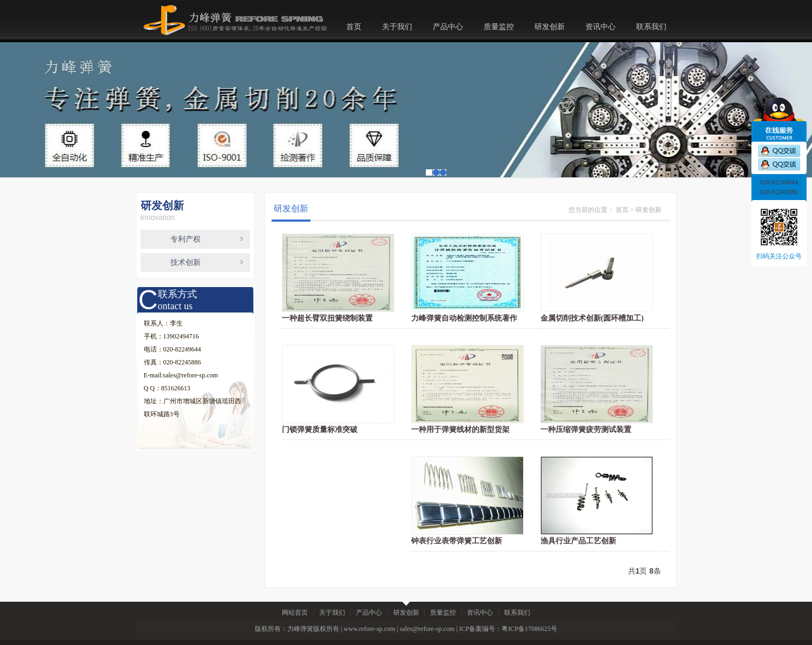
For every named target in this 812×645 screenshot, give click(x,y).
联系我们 (651, 27)
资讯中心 (600, 27)
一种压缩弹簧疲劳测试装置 (586, 430)
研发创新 (550, 27)
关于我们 (397, 27)
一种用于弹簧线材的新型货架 (460, 430)
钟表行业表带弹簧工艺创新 (457, 541)
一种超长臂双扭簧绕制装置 (327, 318)
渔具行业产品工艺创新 (578, 541)
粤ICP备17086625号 (529, 629)
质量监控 (499, 27)
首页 (354, 27)
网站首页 (295, 613)
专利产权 (186, 239)
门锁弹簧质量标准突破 (320, 430)
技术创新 (186, 262)
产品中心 (448, 27)
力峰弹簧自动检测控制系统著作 (464, 318)
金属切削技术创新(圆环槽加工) (592, 318)
